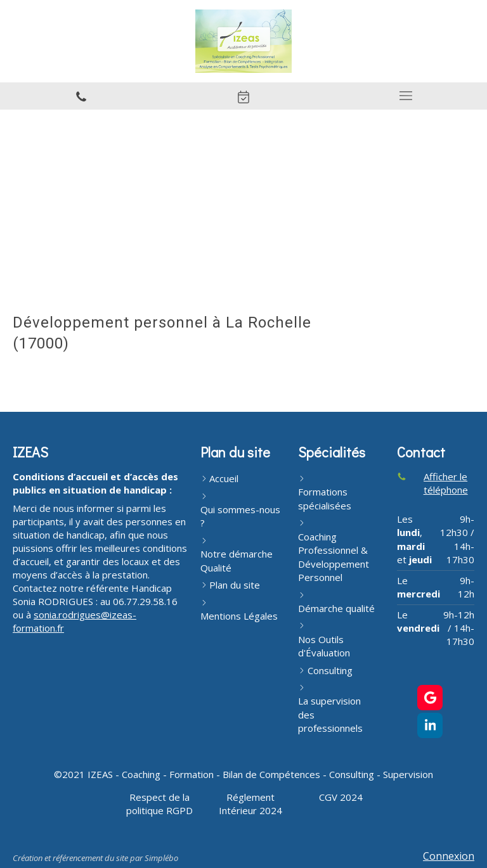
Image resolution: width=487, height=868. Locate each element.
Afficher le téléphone (446, 483)
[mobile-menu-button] (406, 96)
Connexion (449, 856)
